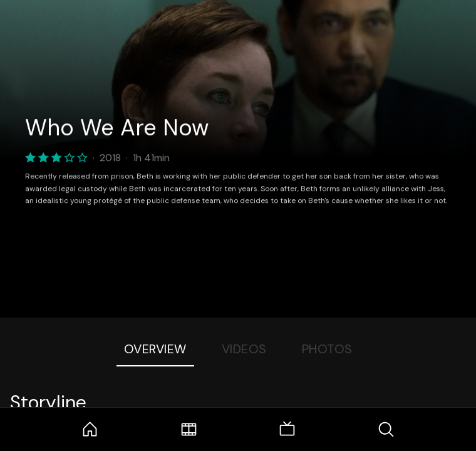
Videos (244, 349)
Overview (155, 349)
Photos (327, 349)
